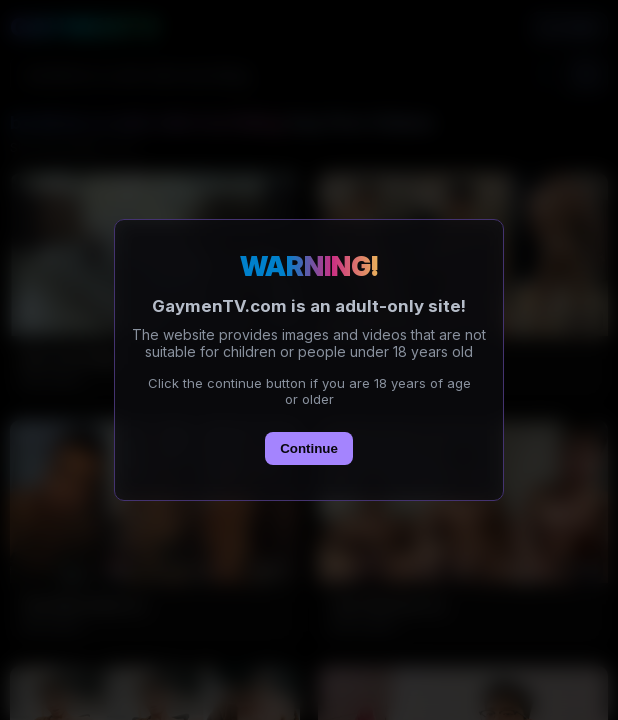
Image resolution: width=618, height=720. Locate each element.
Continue (309, 448)
